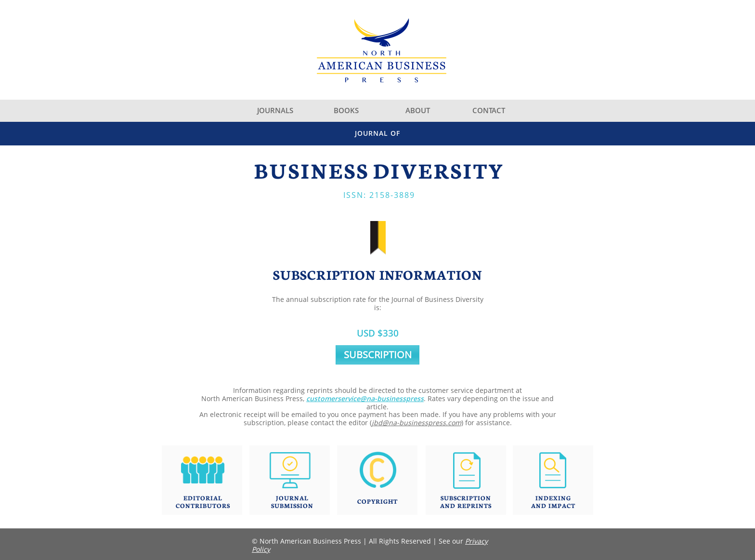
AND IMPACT (553, 505)
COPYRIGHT (377, 501)
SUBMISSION (292, 505)
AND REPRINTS (466, 505)
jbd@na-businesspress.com (417, 423)
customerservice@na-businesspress (365, 398)
